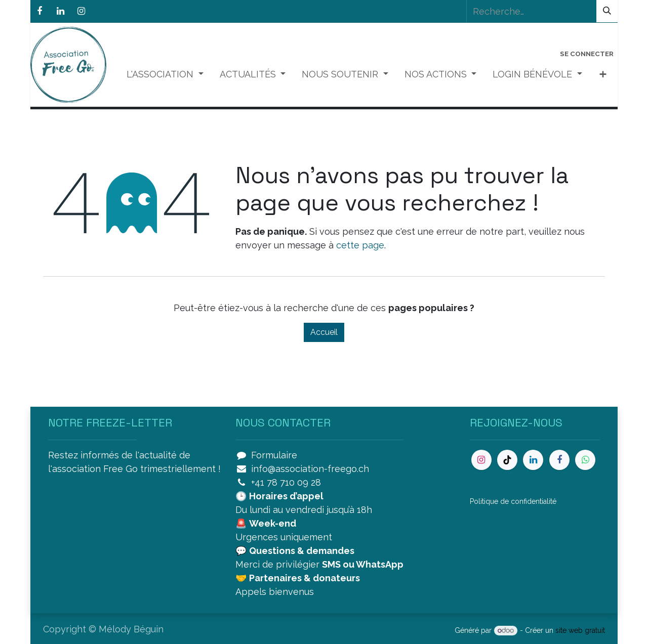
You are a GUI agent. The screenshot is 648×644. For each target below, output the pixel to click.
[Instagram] (81, 11)
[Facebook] (39, 11)
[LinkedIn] (60, 11)
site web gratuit (580, 630)
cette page (360, 245)
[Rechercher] (607, 11)
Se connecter (587, 54)
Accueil (324, 332)
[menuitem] (165, 74)
